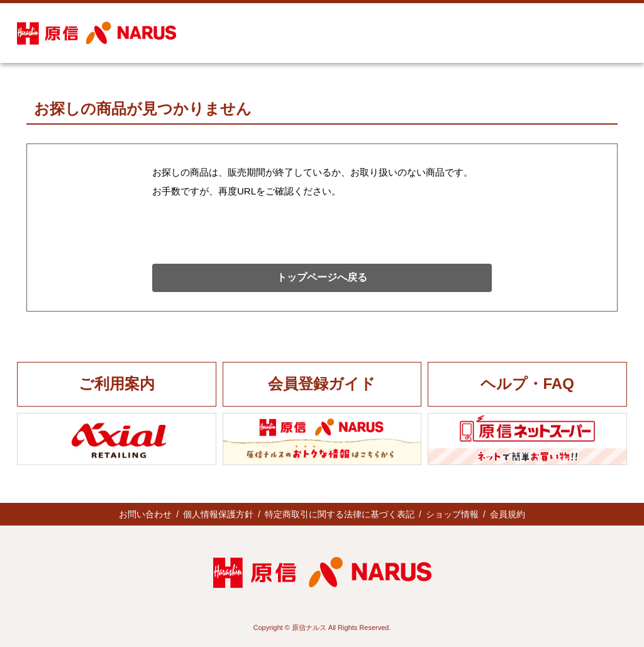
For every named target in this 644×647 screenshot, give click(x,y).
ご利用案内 (117, 384)
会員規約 (508, 514)
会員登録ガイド (322, 384)
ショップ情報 (452, 514)
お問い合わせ (145, 514)
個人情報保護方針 (218, 514)
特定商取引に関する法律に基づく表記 (340, 514)
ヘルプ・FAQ (527, 384)
